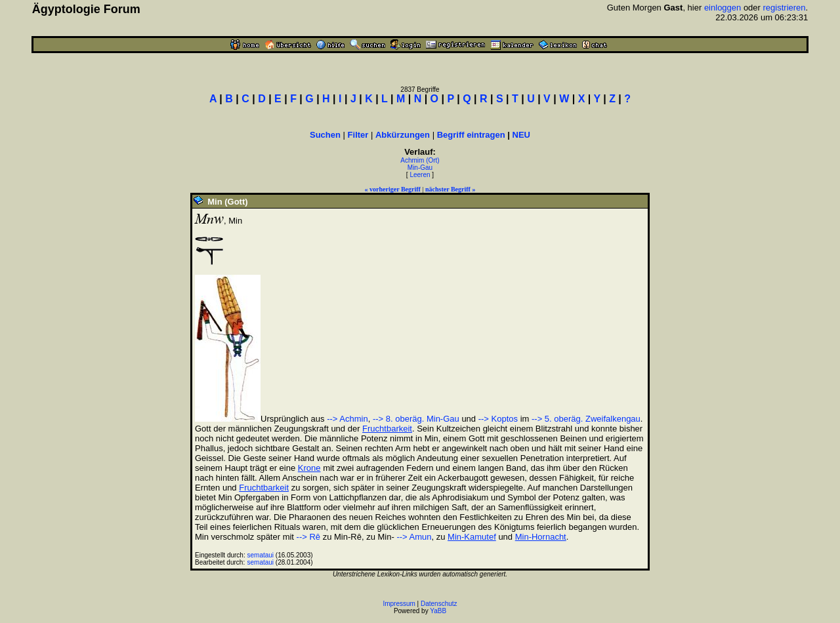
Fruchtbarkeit (387, 429)
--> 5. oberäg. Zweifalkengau (586, 419)
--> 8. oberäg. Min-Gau (416, 419)
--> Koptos (498, 419)
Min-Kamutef (472, 537)
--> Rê (308, 537)
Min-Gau (420, 168)
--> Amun (413, 537)
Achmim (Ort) (420, 160)
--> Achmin (347, 419)
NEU (521, 135)
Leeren (420, 175)
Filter (358, 135)
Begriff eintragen (471, 135)
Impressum (399, 604)
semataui (261, 555)
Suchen (325, 135)
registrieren (785, 8)
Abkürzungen (403, 135)
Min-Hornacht (541, 537)
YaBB (438, 611)
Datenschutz (439, 604)
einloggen (723, 8)
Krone (309, 468)
